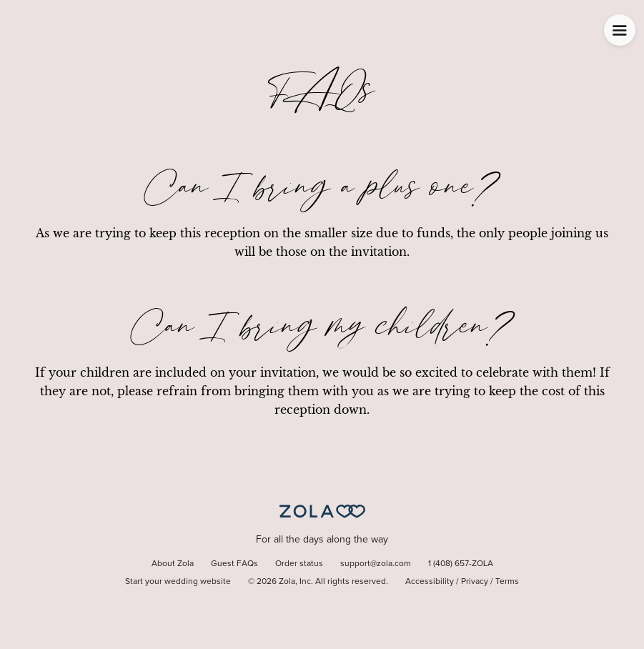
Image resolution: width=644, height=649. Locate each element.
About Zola (173, 564)
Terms (507, 582)
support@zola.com (376, 564)
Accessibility (430, 582)
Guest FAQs (234, 564)
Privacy (475, 582)
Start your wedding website (178, 582)
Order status (299, 564)
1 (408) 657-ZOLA (461, 564)
